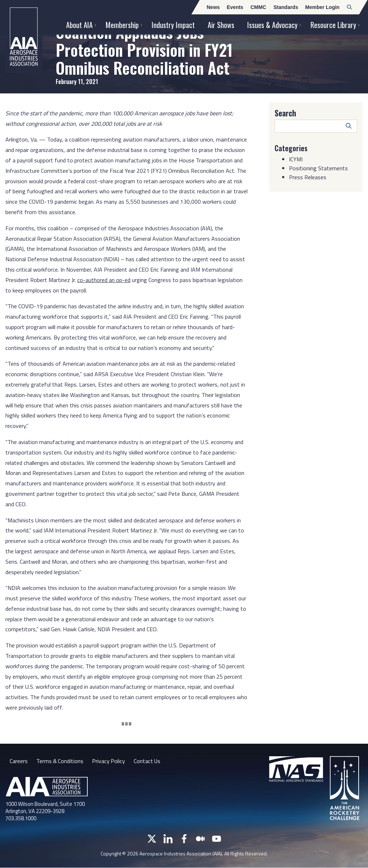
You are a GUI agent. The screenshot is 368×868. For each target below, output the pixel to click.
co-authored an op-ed (104, 280)
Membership (122, 25)
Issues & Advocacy (272, 25)
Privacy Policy (109, 761)
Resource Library (333, 25)
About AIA (79, 25)
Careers (19, 761)
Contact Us (148, 761)
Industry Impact (173, 25)
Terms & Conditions (60, 761)
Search (285, 113)
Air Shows (221, 25)
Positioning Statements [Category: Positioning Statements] (318, 168)
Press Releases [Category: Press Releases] (308, 177)
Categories (291, 148)
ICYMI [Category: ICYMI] (296, 159)
